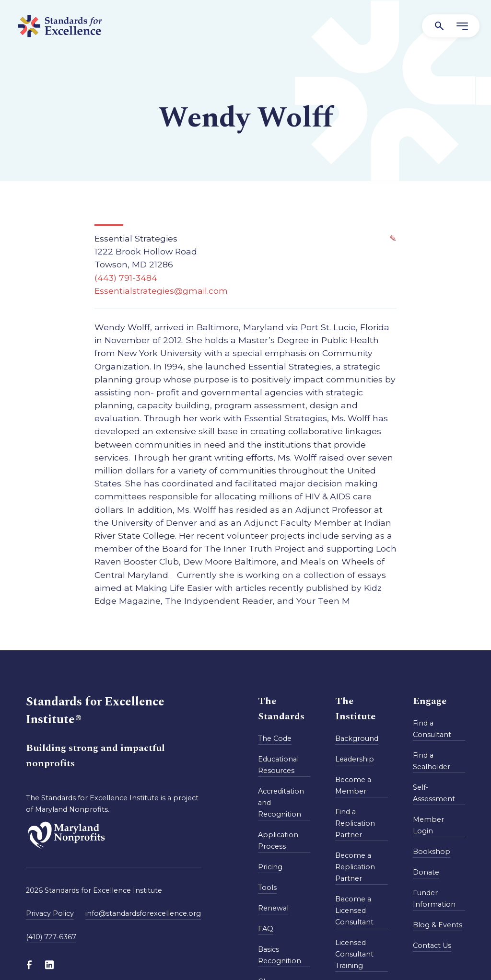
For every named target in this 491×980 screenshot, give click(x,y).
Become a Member (353, 785)
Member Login (428, 825)
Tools (267, 888)
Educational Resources (278, 765)
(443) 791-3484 (126, 278)
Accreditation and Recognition (281, 803)
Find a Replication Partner (355, 823)
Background (357, 738)
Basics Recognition (280, 955)
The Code (275, 738)
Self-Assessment (434, 793)
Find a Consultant (432, 729)
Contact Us (432, 945)
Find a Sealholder (432, 761)
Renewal (273, 908)
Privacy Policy (50, 913)
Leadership (355, 759)
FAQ (266, 929)
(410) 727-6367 (51, 937)
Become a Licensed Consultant (354, 911)
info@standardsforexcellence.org (143, 913)
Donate (426, 872)
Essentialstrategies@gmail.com (161, 291)
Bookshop (432, 852)
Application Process (278, 841)
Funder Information (434, 899)
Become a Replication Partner (355, 867)
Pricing (270, 867)
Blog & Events (438, 925)
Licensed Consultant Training (354, 954)
